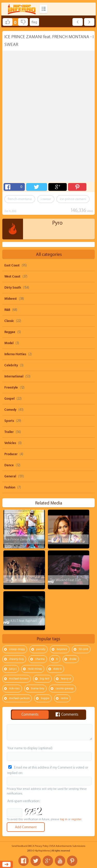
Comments (30, 715)
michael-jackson (19, 698)
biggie (45, 698)
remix (64, 698)
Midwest (11, 299)
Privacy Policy (42, 846)
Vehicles (10, 443)
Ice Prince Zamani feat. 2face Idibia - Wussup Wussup (42, 539)
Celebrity (11, 365)
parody (41, 649)
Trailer (9, 432)
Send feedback (19, 846)
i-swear (46, 199)
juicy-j (13, 669)
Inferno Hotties (15, 354)
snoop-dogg (17, 649)
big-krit (45, 679)
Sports (9, 421)
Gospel (9, 399)
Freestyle (11, 388)
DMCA (31, 846)
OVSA (52, 846)
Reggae (10, 332)
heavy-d (66, 679)
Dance (9, 465)
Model (9, 343)
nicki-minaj (35, 669)
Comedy (10, 410)
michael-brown (19, 679)
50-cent (83, 649)
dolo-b (58, 669)
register (76, 819)
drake (73, 659)
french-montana (20, 199)
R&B (7, 310)
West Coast (12, 277)
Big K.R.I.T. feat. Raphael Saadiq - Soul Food (34, 621)
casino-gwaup (65, 688)
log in (64, 819)
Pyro (57, 223)
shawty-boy (16, 659)
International (14, 376)
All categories (49, 254)
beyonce (62, 649)
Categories (43, 9)
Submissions (79, 846)
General (10, 476)
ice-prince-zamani (73, 199)
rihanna (40, 659)
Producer (11, 454)
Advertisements (64, 846)
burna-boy (38, 688)
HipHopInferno (42, 851)
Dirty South (13, 288)
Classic (9, 321)
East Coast (12, 265)
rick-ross (14, 688)
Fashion (10, 487)
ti (57, 659)
